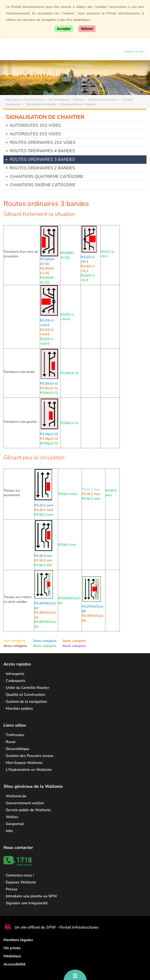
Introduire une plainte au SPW (32, 896)
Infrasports (15, 674)
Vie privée (12, 948)
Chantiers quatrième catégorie (47, 176)
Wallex (12, 817)
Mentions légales (18, 940)
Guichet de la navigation (26, 702)
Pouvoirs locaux (134, 52)
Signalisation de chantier (41, 104)
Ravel (11, 742)
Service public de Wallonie (28, 810)
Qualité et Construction (25, 695)
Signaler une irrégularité (27, 903)
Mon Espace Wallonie (24, 763)
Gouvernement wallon (25, 803)
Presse (12, 889)
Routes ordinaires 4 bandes (42, 151)
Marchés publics (19, 709)
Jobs (9, 831)
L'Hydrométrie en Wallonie (29, 770)
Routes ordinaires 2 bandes (42, 168)
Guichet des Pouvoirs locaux (30, 756)
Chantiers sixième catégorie (43, 185)
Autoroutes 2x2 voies (35, 134)
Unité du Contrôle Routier (28, 688)
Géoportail (15, 824)
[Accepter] (64, 29)
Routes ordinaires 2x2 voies (43, 142)
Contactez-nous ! (20, 875)
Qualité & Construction (102, 100)
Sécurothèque (18, 749)
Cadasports (16, 681)
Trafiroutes (15, 735)
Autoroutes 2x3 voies (35, 125)
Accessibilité (15, 964)
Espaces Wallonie (21, 882)
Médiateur (12, 956)
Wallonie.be (16, 796)
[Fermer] (87, 29)
